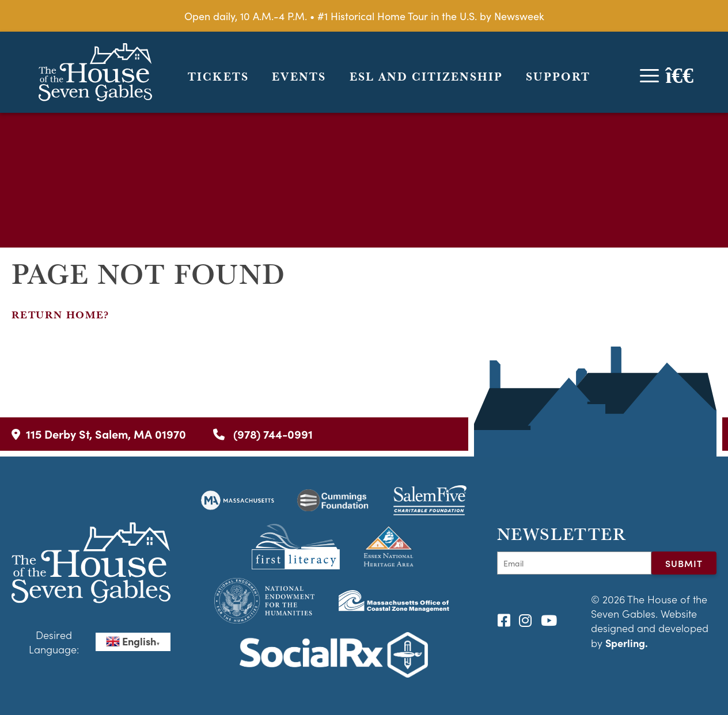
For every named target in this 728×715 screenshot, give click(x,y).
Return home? (60, 315)
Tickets (218, 77)
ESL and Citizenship (426, 77)
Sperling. (627, 643)
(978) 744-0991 (263, 434)
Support (558, 77)
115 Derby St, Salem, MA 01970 (99, 434)
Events (299, 77)
